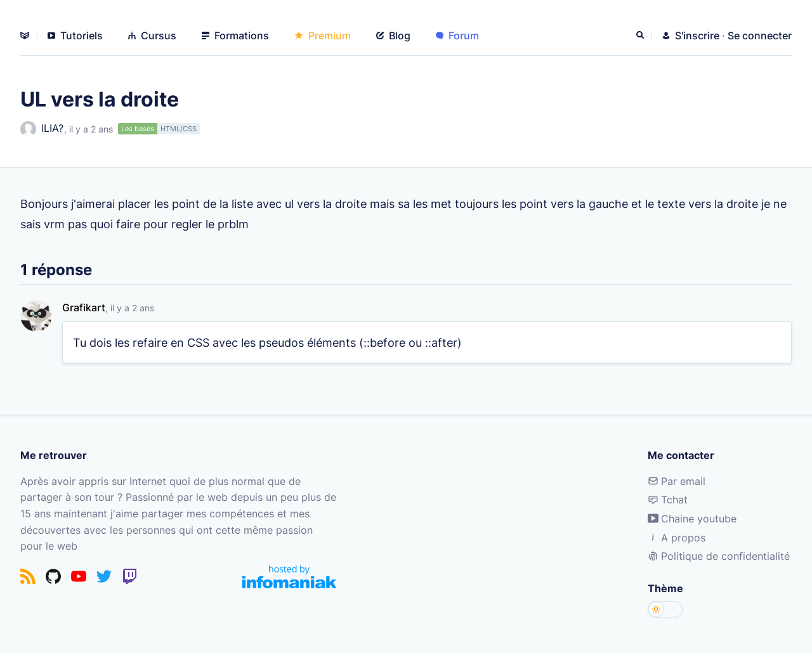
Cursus (152, 36)
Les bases (138, 129)
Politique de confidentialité (719, 556)
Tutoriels (75, 36)
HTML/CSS (179, 129)
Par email (677, 481)
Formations (235, 36)
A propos (677, 538)
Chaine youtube (692, 519)
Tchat (668, 500)
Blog (393, 36)
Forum (457, 36)
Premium (323, 36)
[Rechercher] (641, 36)
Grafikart (84, 307)
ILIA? (42, 129)
